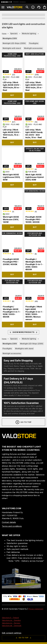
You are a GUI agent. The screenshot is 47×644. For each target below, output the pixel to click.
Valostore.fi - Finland (10, 618)
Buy (12, 95)
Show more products (23, 332)
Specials (14, 33)
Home (4, 34)
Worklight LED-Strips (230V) (14, 43)
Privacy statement (36, 609)
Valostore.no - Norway (11, 623)
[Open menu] (3, 7)
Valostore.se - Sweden (11, 620)
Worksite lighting (29, 33)
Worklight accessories (33, 48)
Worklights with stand (12, 48)
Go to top (23, 422)
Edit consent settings (12, 633)
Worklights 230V (10, 38)
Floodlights (34, 43)
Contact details (9, 522)
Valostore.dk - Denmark (12, 626)
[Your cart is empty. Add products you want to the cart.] (45, 7)
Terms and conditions (12, 526)
